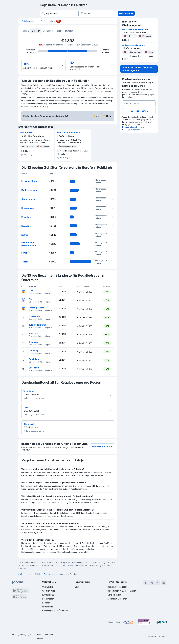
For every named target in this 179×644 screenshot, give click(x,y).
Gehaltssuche (126, 13)
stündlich (69, 31)
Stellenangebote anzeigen (104, 181)
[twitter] (158, 583)
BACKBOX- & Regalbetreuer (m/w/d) (33, 133)
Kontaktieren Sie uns (102, 446)
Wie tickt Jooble (49, 591)
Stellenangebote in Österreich (55, 611)
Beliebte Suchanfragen (117, 587)
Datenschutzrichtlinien (131, 127)
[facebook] (146, 583)
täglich (59, 31)
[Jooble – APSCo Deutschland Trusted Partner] (128, 622)
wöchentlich (48, 31)
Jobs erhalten (139, 111)
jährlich (26, 31)
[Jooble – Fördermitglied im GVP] (162, 622)
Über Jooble (48, 587)
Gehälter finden (114, 595)
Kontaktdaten (48, 599)
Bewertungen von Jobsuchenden (122, 591)
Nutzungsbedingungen (131, 129)
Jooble (164, 637)
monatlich (36, 31)
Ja (96, 116)
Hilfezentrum (48, 607)
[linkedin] (164, 583)
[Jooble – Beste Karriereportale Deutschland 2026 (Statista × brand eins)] (145, 622)
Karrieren (46, 603)
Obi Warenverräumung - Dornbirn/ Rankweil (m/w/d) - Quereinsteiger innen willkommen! (70, 133)
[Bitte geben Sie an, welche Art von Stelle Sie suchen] (59, 13)
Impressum (39, 639)
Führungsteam (48, 595)
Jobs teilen (80, 587)
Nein (107, 116)
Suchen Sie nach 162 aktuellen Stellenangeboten (137, 69)
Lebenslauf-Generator (117, 599)
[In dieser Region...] (98, 13)
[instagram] (152, 583)
